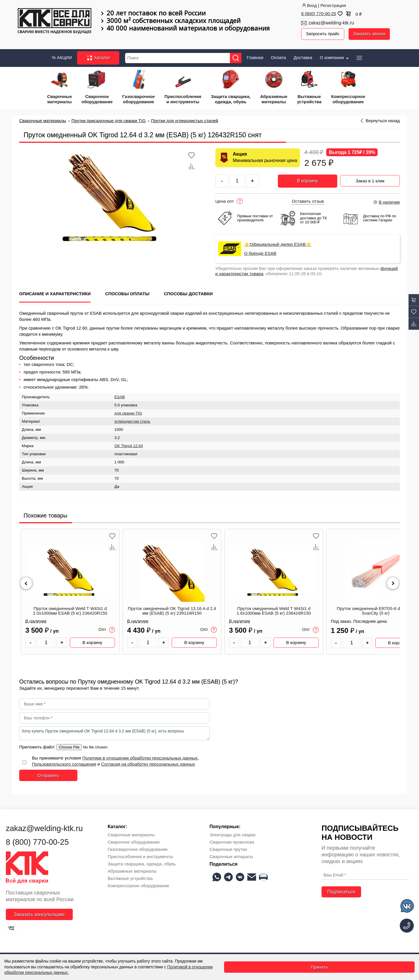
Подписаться (341, 891)
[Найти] (236, 57)
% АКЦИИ (62, 57)
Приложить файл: (38, 747)
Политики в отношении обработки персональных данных (140, 758)
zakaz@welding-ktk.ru (331, 23)
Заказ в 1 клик (370, 180)
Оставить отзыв (308, 201)
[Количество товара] (46, 642)
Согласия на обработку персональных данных (148, 764)
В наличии (386, 202)
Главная (255, 57)
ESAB (120, 397)
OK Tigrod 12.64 (129, 445)
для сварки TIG (128, 413)
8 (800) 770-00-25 (319, 14)
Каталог (98, 58)
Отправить (48, 775)
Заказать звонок (370, 34)
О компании (335, 57)
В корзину (307, 180)
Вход (309, 5)
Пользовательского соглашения (64, 764)
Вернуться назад (383, 120)
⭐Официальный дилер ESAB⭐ (278, 244)
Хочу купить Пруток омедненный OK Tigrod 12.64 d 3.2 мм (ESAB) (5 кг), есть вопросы (114, 733)
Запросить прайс (323, 34)
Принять (319, 967)
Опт (107, 629)
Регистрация (333, 5)
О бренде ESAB (260, 253)
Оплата (278, 57)
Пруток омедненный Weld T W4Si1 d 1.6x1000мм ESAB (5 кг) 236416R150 (274, 611)
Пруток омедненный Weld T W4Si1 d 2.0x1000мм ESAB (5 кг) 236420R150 (70, 611)
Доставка (303, 57)
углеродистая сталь (132, 421)
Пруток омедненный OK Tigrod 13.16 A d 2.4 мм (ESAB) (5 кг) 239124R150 (172, 611)
